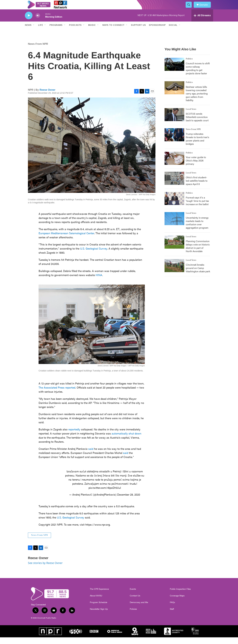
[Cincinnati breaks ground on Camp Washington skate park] (174, 272)
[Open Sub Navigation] (34, 32)
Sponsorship (157, 32)
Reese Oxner (48, 96)
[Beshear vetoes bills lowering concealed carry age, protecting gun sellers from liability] (174, 94)
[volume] (38, 22)
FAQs (172, 609)
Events (133, 595)
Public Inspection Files (180, 595)
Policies (133, 615)
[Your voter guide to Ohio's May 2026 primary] (174, 165)
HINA (99, 281)
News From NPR (38, 50)
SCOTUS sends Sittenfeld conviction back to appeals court (197, 123)
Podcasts (75, 32)
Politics (189, 65)
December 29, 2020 (129, 501)
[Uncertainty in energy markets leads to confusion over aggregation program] (174, 225)
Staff (172, 615)
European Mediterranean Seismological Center (66, 240)
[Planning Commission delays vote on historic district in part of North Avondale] (174, 249)
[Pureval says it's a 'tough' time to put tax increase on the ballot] (174, 205)
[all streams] (202, 22)
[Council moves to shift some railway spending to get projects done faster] (174, 71)
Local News (191, 116)
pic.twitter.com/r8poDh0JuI (105, 494)
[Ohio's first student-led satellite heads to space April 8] (174, 185)
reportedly (74, 436)
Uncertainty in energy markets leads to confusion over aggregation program (197, 229)
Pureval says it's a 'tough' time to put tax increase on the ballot (197, 207)
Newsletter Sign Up (99, 615)
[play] (29, 22)
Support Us (138, 32)
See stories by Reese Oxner (45, 569)
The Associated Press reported (57, 394)
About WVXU (96, 602)
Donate (205, 8)
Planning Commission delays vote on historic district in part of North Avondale (198, 253)
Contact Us (135, 602)
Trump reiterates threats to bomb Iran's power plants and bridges (197, 145)
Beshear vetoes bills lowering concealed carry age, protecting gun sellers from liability (197, 100)
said (91, 455)
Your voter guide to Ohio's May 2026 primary (196, 167)
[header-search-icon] (190, 8)
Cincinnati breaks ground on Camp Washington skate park (198, 275)
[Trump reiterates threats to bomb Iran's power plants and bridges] (174, 141)
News (28, 32)
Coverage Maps (177, 602)
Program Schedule (99, 609)
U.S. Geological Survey (94, 255)
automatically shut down (126, 440)
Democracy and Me (139, 609)
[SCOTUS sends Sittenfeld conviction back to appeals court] (174, 121)
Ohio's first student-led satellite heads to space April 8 (197, 187)
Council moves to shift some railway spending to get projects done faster (198, 75)
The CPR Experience (99, 595)
